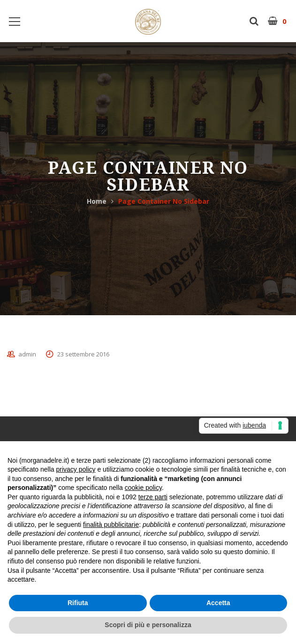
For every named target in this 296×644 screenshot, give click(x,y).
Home (97, 201)
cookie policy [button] (143, 488)
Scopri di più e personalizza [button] (148, 625)
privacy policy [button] (76, 469)
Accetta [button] (218, 603)
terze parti (153, 497)
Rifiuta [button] (78, 603)
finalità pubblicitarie (111, 525)
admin (27, 354)
